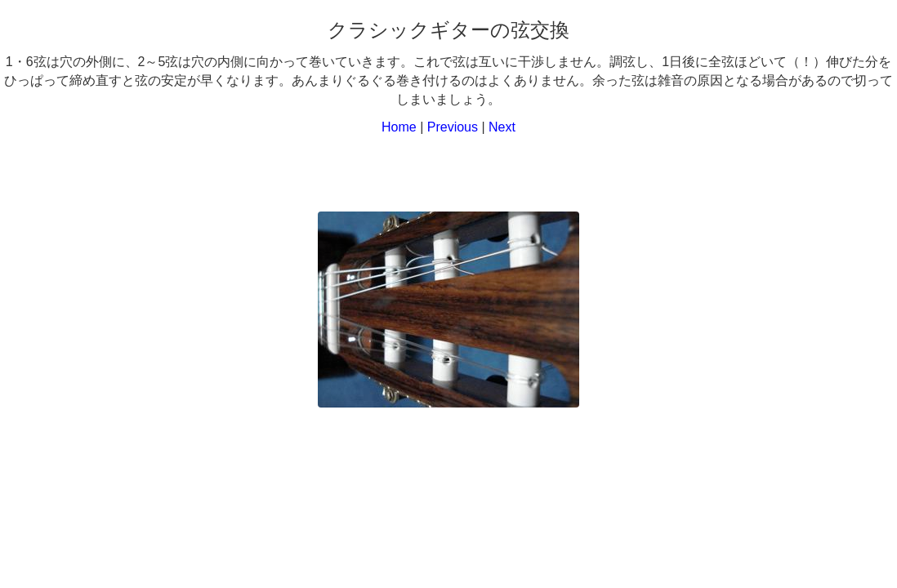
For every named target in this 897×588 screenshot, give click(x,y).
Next (502, 127)
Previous (453, 127)
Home (399, 127)
